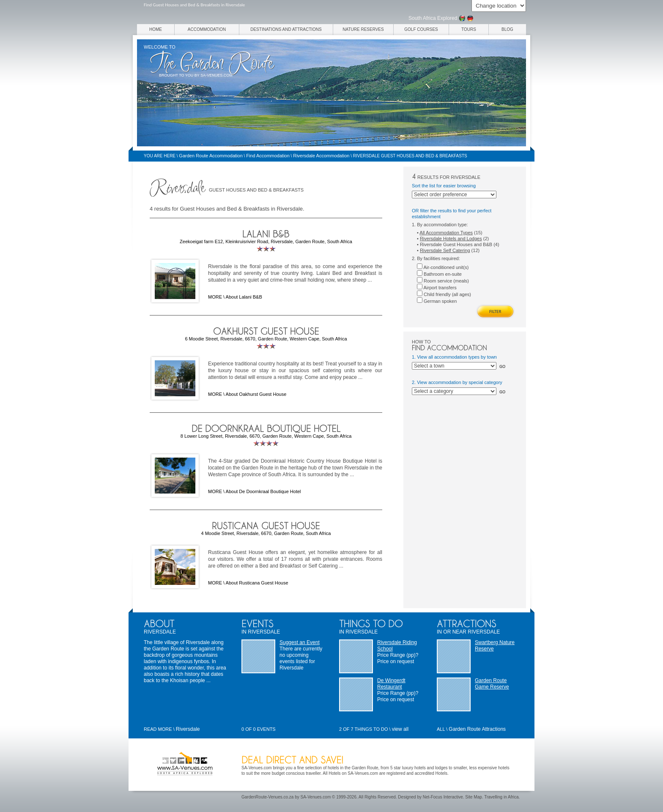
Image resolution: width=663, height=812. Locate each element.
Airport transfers (437, 288)
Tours (469, 29)
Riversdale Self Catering (445, 250)
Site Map (473, 797)
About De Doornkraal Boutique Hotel (263, 491)
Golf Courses (421, 29)
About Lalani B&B (244, 297)
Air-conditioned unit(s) (443, 267)
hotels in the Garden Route (353, 768)
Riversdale (188, 729)
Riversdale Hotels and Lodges (451, 239)
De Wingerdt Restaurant (391, 684)
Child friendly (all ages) (444, 294)
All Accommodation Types (446, 233)
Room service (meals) (443, 281)
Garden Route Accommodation (211, 156)
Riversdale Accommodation (321, 156)
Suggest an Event (300, 642)
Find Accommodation (268, 156)
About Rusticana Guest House (257, 583)
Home (156, 29)
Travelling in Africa (501, 797)
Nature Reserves (363, 29)
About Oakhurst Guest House (256, 394)
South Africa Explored (433, 18)
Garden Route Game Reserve (492, 684)
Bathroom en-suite (439, 274)
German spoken (437, 301)
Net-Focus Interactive (443, 797)
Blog (507, 29)
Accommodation (207, 29)
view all (400, 729)
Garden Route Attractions (477, 729)
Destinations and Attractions (286, 29)
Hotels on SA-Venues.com (353, 773)
